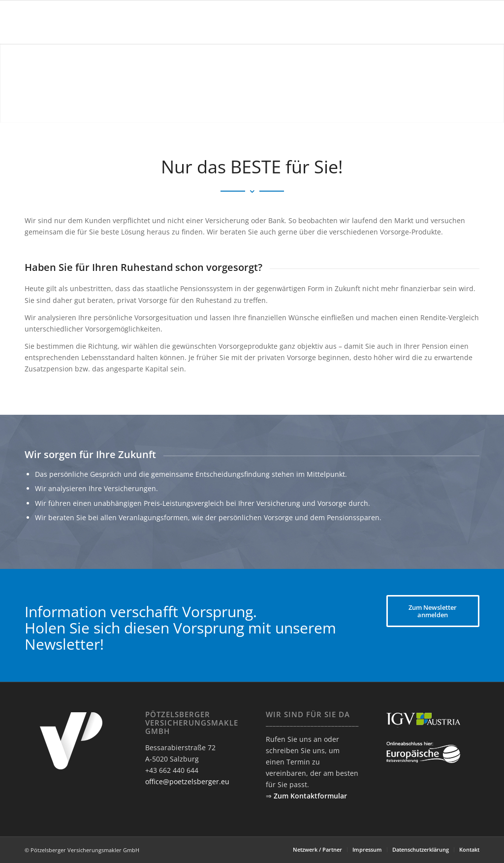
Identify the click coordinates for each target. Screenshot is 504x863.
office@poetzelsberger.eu (187, 781)
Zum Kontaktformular (310, 796)
